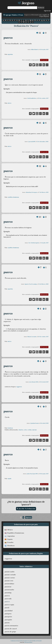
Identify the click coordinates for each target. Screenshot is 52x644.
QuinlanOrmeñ (35, 423)
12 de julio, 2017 (44, 50)
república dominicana (13, 197)
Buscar (41, 8)
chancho (21, 430)
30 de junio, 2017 (44, 474)
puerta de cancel (11, 629)
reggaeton (19, 387)
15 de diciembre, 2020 (43, 142)
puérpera (8, 614)
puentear (8, 587)
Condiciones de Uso (14, 641)
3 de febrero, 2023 (44, 284)
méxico (10, 103)
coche (25, 430)
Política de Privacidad (37, 641)
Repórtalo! (44, 60)
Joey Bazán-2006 (34, 382)
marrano (35, 430)
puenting (8, 593)
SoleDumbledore (32, 98)
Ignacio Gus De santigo (31, 284)
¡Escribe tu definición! (26, 509)
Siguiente (29, 517)
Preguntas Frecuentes (28, 641)
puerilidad (9, 611)
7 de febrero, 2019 (44, 192)
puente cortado (10, 575)
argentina (10, 54)
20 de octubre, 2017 (43, 337)
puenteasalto (9, 590)
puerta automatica (11, 626)
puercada (8, 599)
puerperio (8, 617)
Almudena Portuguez (32, 192)
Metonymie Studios (28, 642)
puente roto (9, 581)
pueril (7, 608)
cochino (30, 430)
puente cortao (10, 578)
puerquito (8, 620)
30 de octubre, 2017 (43, 98)
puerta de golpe (10, 632)
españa (9, 479)
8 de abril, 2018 (44, 423)
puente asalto (10, 572)
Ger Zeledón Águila (34, 243)
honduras (10, 428)
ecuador (10, 542)
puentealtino (9, 584)
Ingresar (47, 11)
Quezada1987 (32, 142)
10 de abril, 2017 (44, 382)
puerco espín (9, 605)
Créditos (21, 641)
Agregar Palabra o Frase (13, 15)
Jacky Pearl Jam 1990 (32, 474)
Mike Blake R (35, 50)
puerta (7, 623)
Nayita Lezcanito (32, 337)
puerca (7, 596)
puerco (8, 38)
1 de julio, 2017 (45, 243)
